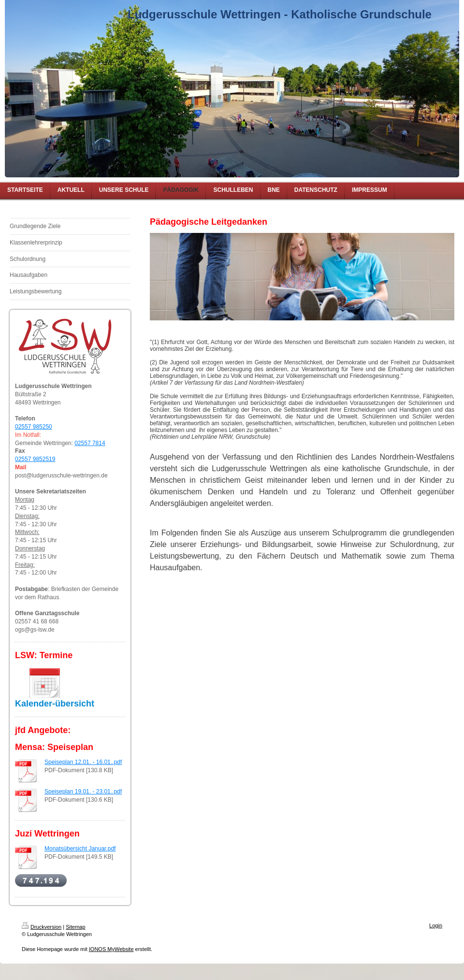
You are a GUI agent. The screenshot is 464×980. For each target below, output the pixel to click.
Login (436, 925)
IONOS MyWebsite (111, 949)
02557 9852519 (35, 459)
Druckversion (42, 927)
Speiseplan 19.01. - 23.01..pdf (83, 792)
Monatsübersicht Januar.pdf (80, 849)
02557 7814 (90, 443)
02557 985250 (34, 427)
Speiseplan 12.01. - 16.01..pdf (83, 762)
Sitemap (75, 927)
